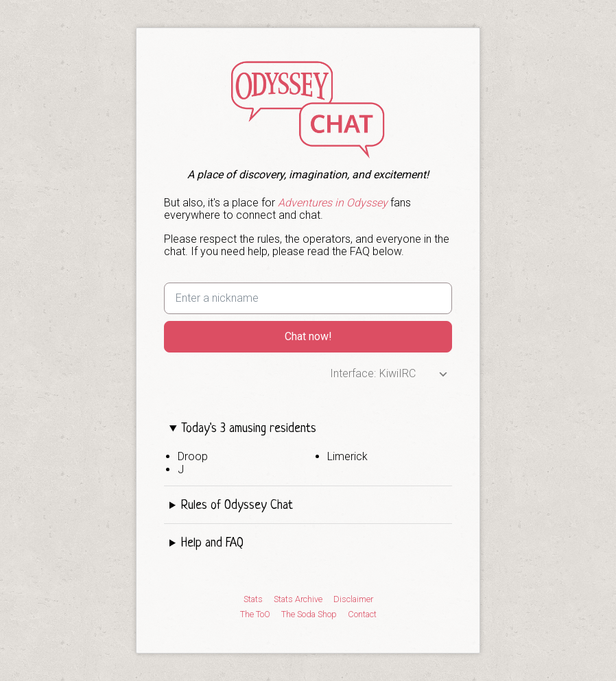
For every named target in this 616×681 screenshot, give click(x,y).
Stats (253, 599)
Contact (362, 614)
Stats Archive (298, 599)
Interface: (353, 373)
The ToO (255, 614)
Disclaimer (353, 599)
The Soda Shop (309, 614)
